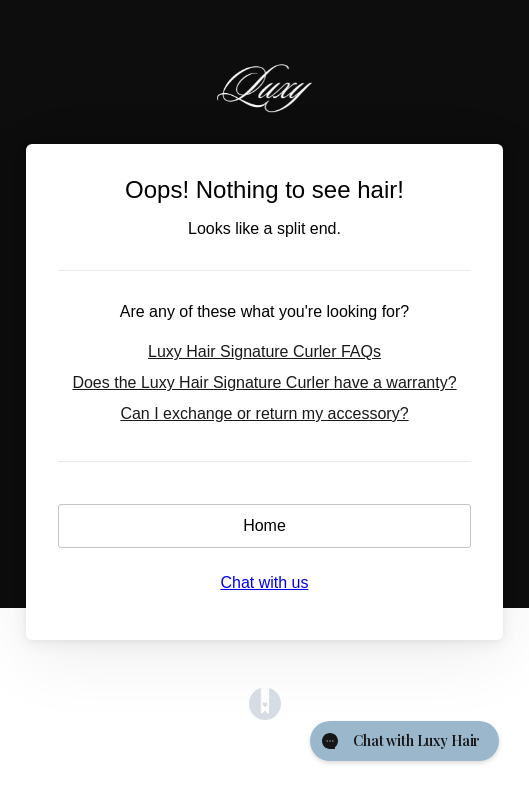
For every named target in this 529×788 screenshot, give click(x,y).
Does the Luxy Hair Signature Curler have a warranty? (264, 382)
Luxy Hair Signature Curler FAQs (264, 351)
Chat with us (264, 582)
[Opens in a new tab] (265, 714)
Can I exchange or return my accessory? (264, 413)
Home (264, 525)
